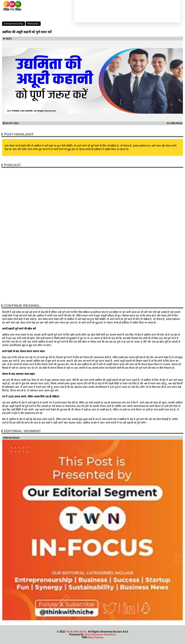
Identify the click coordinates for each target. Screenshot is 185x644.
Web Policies (96, 637)
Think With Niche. (76, 632)
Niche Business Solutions (100, 635)
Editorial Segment (22, 431)
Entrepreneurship (13, 24)
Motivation (33, 24)
